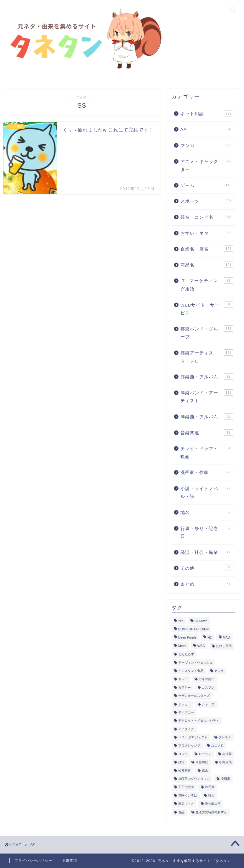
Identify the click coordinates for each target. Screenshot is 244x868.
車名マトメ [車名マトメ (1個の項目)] (186, 804)
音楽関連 (207, 432)
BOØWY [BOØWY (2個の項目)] (201, 621)
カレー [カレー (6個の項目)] (183, 679)
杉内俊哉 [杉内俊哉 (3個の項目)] (225, 762)
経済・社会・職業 (207, 552)
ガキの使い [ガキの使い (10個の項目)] (207, 679)
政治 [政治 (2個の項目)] (181, 762)
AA (207, 129)
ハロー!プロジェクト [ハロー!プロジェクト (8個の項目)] (193, 737)
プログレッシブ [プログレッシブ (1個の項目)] (189, 746)
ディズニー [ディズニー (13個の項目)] (186, 712)
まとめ (207, 584)
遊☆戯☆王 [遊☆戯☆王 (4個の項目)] (213, 804)
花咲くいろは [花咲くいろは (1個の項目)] (188, 795)
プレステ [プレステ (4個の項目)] (225, 737)
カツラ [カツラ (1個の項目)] (219, 671)
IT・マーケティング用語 (207, 284)
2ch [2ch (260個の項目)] (181, 621)
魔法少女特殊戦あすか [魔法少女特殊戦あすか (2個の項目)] (211, 812)
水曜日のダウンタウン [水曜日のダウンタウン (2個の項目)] (194, 779)
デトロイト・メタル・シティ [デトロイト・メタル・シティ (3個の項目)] (199, 721)
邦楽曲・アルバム (207, 376)
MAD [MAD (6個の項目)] (227, 638)
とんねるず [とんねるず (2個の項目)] (186, 654)
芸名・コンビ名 (207, 217)
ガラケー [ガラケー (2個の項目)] (184, 688)
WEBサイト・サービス (207, 309)
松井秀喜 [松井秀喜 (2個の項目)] (184, 771)
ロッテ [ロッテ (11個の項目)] (183, 754)
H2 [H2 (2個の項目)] (210, 638)
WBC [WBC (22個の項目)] (201, 646)
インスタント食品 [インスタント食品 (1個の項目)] (191, 671)
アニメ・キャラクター (207, 165)
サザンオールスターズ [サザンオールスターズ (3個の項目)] (194, 696)
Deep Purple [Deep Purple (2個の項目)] (187, 638)
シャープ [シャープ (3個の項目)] (208, 704)
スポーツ (207, 201)
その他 (207, 568)
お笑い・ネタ (207, 233)
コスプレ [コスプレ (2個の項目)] (208, 688)
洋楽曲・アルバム (207, 416)
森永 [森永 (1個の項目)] (205, 771)
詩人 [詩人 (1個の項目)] (211, 795)
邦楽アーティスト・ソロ (207, 356)
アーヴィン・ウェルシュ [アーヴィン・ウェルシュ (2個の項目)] (196, 663)
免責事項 (70, 860)
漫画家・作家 (207, 472)
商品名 (207, 265)
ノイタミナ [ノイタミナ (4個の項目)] (186, 729)
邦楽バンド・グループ (207, 333)
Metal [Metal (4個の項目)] (182, 646)
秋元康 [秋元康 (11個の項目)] (210, 787)
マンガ (207, 145)
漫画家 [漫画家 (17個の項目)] (225, 779)
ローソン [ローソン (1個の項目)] (205, 754)
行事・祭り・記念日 (207, 532)
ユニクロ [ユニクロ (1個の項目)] (218, 746)
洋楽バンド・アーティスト (207, 396)
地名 (207, 512)
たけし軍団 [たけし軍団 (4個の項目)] (224, 646)
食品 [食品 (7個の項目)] (181, 812)
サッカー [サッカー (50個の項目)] (184, 704)
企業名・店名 (207, 249)
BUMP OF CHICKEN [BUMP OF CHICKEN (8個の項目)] (193, 629)
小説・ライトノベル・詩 (207, 492)
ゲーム (207, 185)
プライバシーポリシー (33, 860)
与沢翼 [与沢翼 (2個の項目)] (227, 754)
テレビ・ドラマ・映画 (207, 452)
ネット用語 (207, 113)
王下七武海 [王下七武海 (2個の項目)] (186, 787)
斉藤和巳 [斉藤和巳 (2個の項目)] (202, 762)
